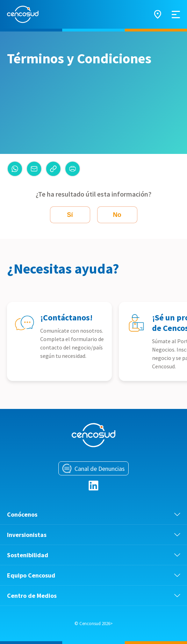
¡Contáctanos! (66, 317)
